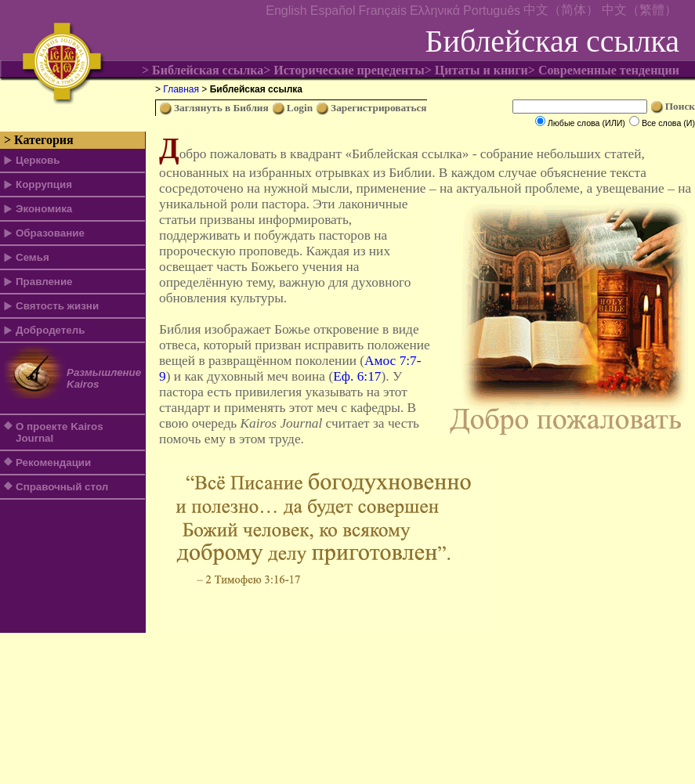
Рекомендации (53, 462)
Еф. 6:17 (357, 376)
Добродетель (50, 330)
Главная (181, 89)
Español (333, 11)
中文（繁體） (639, 10)
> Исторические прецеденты (344, 70)
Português (492, 11)
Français (383, 11)
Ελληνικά (435, 11)
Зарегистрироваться (378, 108)
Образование (50, 233)
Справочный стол (62, 487)
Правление (44, 282)
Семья (33, 257)
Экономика (44, 209)
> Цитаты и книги (476, 70)
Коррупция (44, 184)
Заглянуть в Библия (221, 108)
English (286, 11)
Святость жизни (57, 306)
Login (300, 108)
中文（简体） (561, 10)
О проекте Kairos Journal (60, 432)
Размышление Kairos (104, 378)
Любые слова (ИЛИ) (586, 123)
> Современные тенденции (604, 70)
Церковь (38, 160)
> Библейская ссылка (203, 70)
